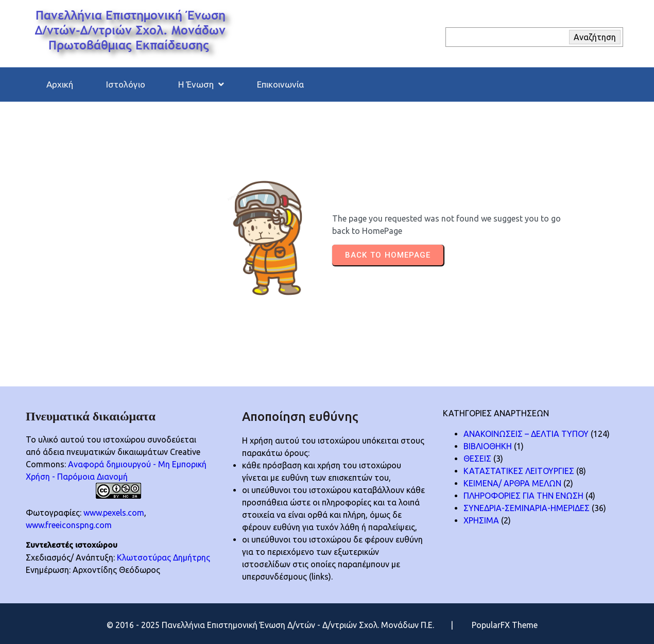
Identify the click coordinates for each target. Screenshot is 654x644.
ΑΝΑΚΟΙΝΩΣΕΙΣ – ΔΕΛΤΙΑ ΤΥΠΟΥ (526, 434)
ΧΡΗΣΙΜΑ (481, 520)
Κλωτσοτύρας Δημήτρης (163, 557)
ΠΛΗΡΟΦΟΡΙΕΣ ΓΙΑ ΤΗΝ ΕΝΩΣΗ (523, 496)
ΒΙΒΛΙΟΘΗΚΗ (488, 446)
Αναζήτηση (595, 37)
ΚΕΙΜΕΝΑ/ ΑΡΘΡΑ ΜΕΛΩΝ (512, 483)
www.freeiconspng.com (69, 525)
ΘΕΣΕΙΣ (477, 459)
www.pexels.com (114, 513)
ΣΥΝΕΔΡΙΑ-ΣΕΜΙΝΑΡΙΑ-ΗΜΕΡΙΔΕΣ (527, 508)
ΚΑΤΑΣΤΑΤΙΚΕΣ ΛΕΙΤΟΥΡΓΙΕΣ (519, 471)
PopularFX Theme (505, 625)
